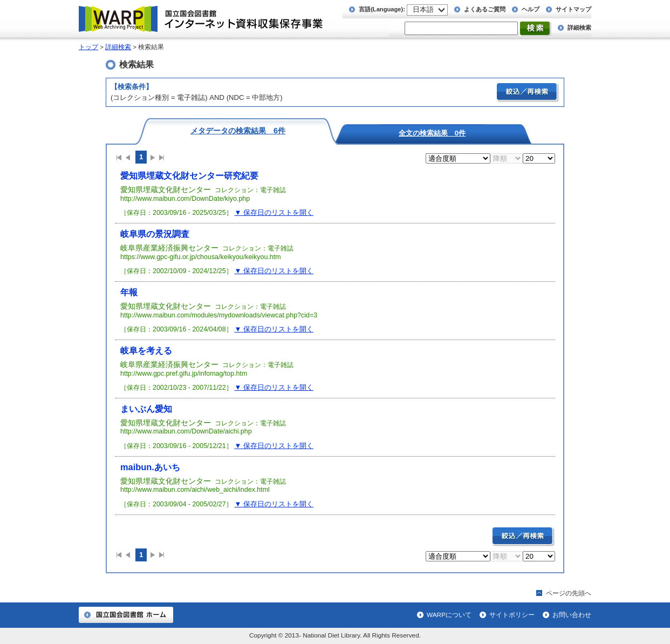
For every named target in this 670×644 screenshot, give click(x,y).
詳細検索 (579, 28)
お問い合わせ (572, 615)
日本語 (423, 9)
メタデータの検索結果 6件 (238, 130)
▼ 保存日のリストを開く (274, 212)
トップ (88, 47)
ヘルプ (531, 9)
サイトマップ (573, 9)
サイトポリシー (512, 615)
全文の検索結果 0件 (432, 133)
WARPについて (449, 615)
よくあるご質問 (485, 9)
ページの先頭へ (569, 593)
